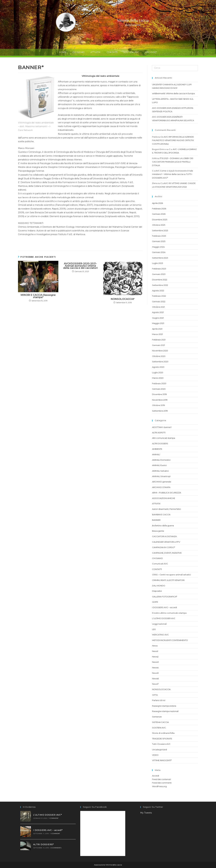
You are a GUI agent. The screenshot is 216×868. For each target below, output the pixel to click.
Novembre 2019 (160, 400)
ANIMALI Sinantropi (161, 476)
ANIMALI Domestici (161, 460)
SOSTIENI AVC (131, 52)
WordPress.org (159, 786)
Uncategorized (160, 750)
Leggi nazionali (159, 624)
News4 (155, 668)
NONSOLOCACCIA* (123, 299)
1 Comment (54, 818)
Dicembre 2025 (160, 220)
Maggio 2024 (158, 247)
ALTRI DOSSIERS (160, 444)
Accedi (156, 776)
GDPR (155, 602)
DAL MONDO (159, 586)
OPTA (155, 695)
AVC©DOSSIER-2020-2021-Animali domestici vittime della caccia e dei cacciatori (80, 266)
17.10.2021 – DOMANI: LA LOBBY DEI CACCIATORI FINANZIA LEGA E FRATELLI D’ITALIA (173, 162)
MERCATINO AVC (160, 635)
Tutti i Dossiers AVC (161, 744)
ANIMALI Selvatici (160, 471)
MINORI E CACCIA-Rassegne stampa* (38, 296)
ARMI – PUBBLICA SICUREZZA (167, 493)
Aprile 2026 (157, 203)
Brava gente (158, 531)
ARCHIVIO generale (162, 482)
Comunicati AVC (160, 564)
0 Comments (56, 848)
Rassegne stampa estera (164, 706)
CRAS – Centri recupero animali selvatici (172, 575)
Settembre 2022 (160, 285)
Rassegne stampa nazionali (165, 711)
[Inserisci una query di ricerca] (175, 68)
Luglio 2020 (158, 373)
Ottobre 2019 (158, 405)
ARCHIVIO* (151, 52)
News (155, 646)
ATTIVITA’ (95, 52)
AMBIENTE (157, 449)
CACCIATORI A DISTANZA (164, 536)
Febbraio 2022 (159, 296)
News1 (155, 651)
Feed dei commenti (162, 783)
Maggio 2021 (158, 323)
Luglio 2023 (158, 263)
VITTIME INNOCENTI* (162, 760)
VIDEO (155, 755)
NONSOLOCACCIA (161, 689)
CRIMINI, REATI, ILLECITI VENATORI (168, 580)
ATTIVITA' (156, 504)
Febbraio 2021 (159, 340)
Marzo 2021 (157, 334)
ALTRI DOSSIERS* (43, 844)
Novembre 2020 (160, 351)
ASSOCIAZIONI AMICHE (164, 498)
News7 (155, 684)
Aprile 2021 (157, 329)
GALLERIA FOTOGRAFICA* (165, 597)
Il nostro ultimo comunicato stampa (169, 613)
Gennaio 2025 (159, 241)
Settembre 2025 (160, 230)
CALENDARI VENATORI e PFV (166, 542)
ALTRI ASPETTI (159, 433)
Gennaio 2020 (159, 389)
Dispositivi (157, 591)
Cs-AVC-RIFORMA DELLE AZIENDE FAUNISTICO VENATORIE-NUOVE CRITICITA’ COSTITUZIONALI (173, 140)
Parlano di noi (159, 700)
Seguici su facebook (95, 807)
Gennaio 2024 (159, 252)
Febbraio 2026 (159, 209)
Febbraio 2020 (159, 383)
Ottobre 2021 (158, 307)
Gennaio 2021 (158, 345)
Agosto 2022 (158, 291)
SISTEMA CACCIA (160, 722)
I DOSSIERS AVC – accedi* (48, 830)
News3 (155, 662)
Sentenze (157, 717)
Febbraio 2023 (159, 269)
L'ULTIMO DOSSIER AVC (164, 618)
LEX (154, 629)
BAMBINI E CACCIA (161, 515)
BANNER (156, 520)
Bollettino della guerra (163, 526)
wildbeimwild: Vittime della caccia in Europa (173, 93)
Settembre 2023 (160, 258)
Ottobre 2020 (159, 356)
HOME (63, 52)
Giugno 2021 (158, 318)
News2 (155, 657)
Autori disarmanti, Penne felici (166, 509)
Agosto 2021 (158, 312)
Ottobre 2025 (159, 225)
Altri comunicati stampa (164, 438)
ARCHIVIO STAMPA (161, 487)
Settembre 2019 (160, 411)
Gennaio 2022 (159, 301)
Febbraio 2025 (159, 236)
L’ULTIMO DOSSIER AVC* (47, 815)
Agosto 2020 (158, 367)
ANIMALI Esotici (159, 465)
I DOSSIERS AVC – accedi (164, 607)
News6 (155, 679)
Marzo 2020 (158, 378)
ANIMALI (156, 454)
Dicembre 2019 (159, 394)
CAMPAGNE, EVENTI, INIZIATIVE (167, 553)
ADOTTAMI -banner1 (162, 427)
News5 (155, 673)
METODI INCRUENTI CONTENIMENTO (170, 640)
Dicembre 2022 (160, 280)
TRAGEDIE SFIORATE (162, 739)
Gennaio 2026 (159, 214)
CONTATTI (112, 52)
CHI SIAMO (78, 52)
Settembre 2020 (160, 362)
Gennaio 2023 (159, 274)
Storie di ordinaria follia (163, 733)
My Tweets (146, 813)
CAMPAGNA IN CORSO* (164, 547)
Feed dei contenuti (161, 779)
